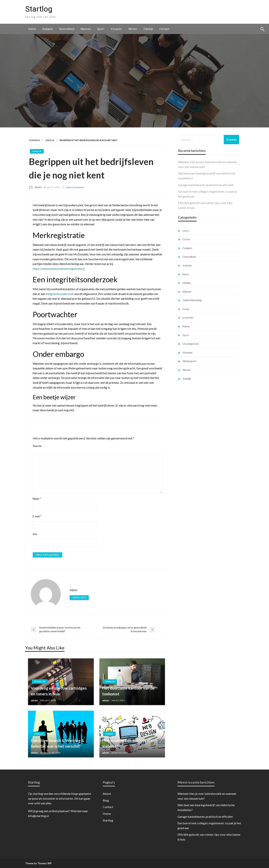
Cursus (109, 734)
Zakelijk (148, 29)
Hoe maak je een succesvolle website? (128, 743)
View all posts (79, 598)
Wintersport (189, 361)
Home (32, 29)
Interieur (187, 265)
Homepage (35, 140)
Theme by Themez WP (38, 863)
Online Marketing (192, 300)
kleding (187, 283)
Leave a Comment (75, 187)
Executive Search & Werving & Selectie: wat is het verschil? (57, 743)
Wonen (133, 29)
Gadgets (48, 29)
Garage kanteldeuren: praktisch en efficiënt (206, 185)
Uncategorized (191, 344)
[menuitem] (32, 29)
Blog (106, 800)
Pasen (186, 309)
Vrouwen (116, 29)
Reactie (37, 446)
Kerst (186, 274)
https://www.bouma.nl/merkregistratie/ (58, 269)
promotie (40, 681)
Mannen (86, 29)
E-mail (37, 516)
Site (35, 534)
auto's (186, 231)
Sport (101, 29)
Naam (37, 499)
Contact (164, 29)
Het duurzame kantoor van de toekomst (128, 691)
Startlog (39, 9)
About (107, 794)
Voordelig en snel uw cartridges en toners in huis (59, 691)
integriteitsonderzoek (60, 294)
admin (38, 187)
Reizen (186, 326)
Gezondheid (67, 29)
